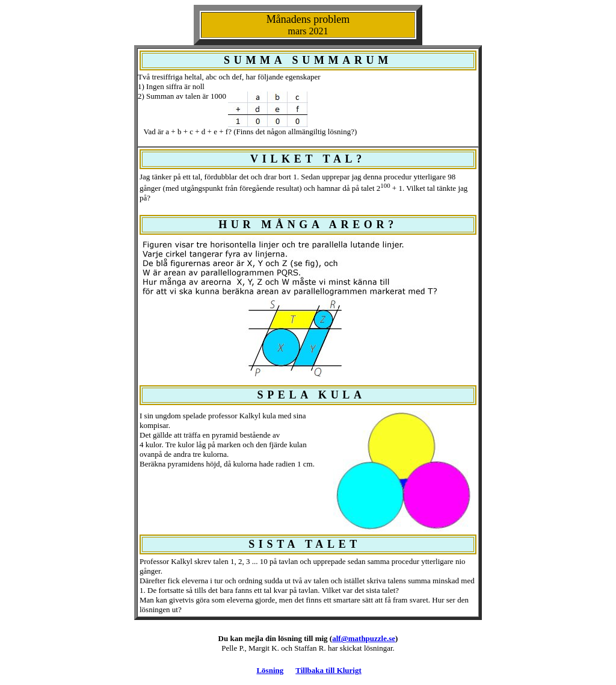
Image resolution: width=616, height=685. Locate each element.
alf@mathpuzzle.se (364, 638)
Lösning (270, 670)
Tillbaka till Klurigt (328, 670)
